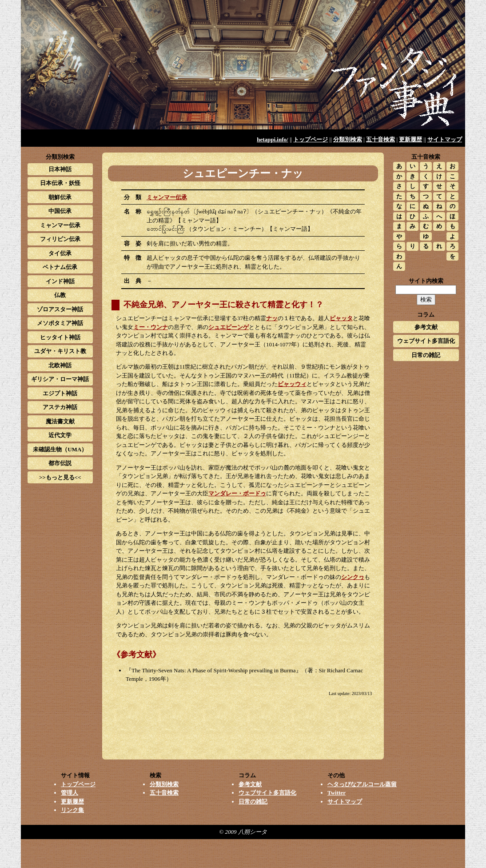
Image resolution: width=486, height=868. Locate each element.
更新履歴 (410, 139)
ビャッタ (341, 318)
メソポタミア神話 (60, 323)
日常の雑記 (426, 355)
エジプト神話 (60, 393)
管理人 (70, 793)
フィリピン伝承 (60, 239)
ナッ (272, 318)
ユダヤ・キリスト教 (60, 351)
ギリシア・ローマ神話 (60, 379)
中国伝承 (60, 211)
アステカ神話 (60, 407)
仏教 (60, 295)
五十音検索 (380, 139)
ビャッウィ (292, 384)
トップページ (311, 139)
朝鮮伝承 (60, 197)
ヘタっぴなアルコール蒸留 (362, 784)
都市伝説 (60, 463)
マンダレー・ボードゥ (237, 493)
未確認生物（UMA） (60, 449)
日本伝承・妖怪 (60, 183)
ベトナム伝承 (60, 267)
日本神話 (60, 169)
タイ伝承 (60, 253)
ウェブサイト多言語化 (426, 341)
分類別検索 (348, 139)
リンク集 (72, 810)
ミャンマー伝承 (167, 197)
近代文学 (60, 435)
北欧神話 (60, 365)
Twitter (337, 793)
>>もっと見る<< (60, 477)
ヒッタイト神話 (60, 337)
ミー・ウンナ (151, 327)
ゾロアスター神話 (60, 309)
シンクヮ (353, 577)
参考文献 (426, 327)
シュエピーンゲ (229, 327)
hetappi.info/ (272, 139)
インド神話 (60, 281)
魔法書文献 (60, 421)
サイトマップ (445, 139)
